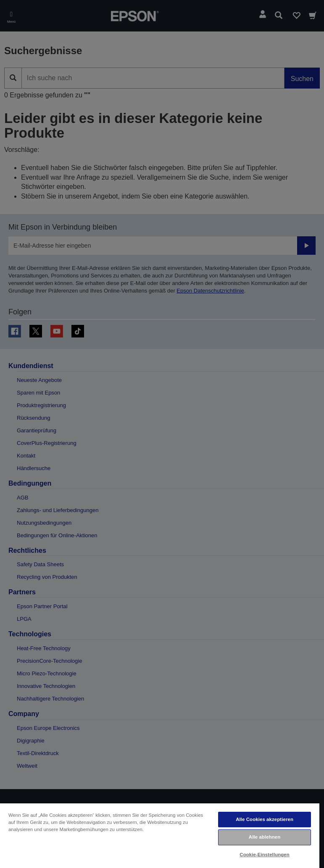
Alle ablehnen (265, 837)
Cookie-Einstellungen (265, 855)
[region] (160, 835)
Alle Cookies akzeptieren (265, 819)
